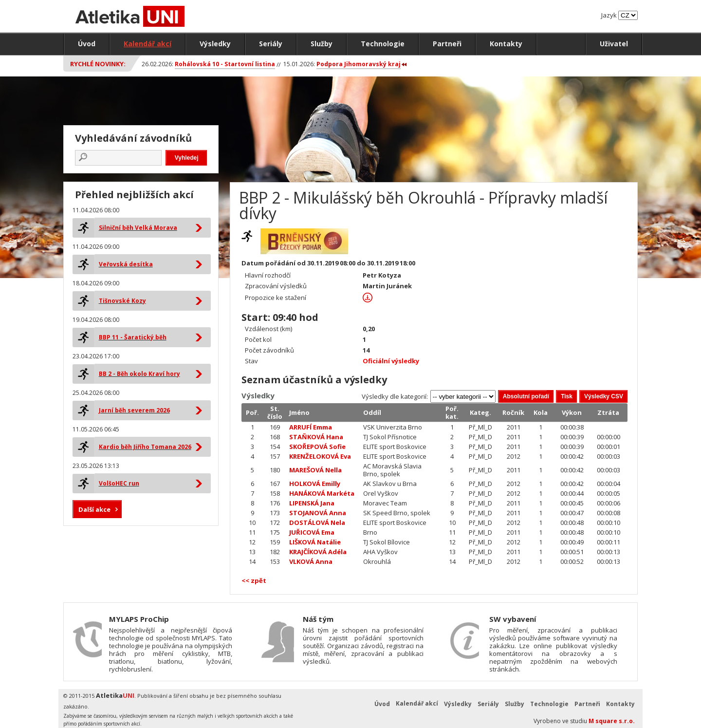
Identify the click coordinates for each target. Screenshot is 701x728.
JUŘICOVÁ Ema (312, 532)
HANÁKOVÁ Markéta (322, 493)
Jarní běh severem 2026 (134, 410)
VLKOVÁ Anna (311, 561)
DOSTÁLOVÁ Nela (317, 523)
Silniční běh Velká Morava (138, 228)
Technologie (383, 44)
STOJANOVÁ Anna (318, 513)
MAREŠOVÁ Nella (315, 470)
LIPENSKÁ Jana (312, 503)
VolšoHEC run (119, 483)
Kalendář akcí (148, 44)
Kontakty (506, 44)
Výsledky (215, 44)
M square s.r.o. (612, 721)
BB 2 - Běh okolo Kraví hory (139, 374)
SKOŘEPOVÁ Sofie (317, 447)
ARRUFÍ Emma (311, 427)
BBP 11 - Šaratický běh (133, 337)
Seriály (271, 44)
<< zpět (254, 580)
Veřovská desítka (126, 264)
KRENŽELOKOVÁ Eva (320, 456)
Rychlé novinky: (98, 64)
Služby (322, 44)
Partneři (447, 44)
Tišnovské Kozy (122, 301)
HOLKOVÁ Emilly (315, 484)
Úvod (87, 44)
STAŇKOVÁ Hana (316, 437)
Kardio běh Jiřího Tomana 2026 (145, 447)
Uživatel (614, 44)
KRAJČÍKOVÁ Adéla (318, 552)
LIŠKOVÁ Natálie (315, 542)
